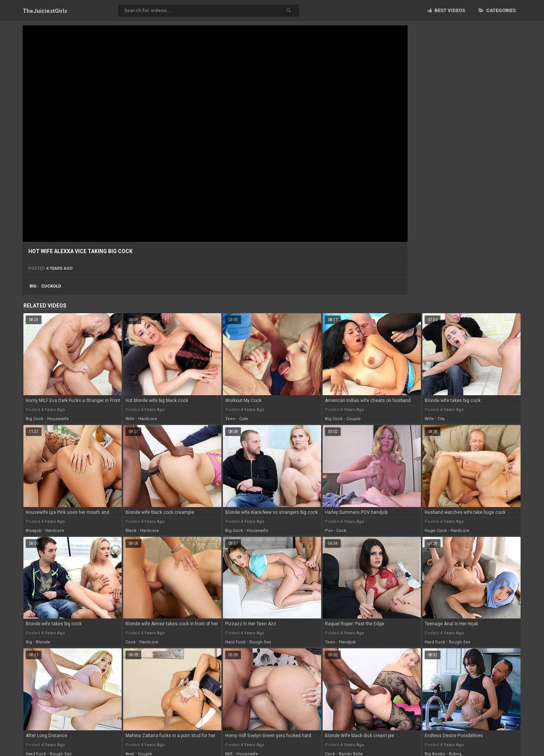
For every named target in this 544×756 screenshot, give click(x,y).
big (33, 286)
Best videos (446, 10)
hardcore (148, 419)
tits (441, 419)
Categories (497, 10)
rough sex (260, 642)
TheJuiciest (45, 11)
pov (329, 531)
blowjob (34, 531)
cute (244, 419)
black (131, 531)
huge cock (436, 531)
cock (341, 531)
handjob (347, 642)
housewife (58, 419)
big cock (35, 419)
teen (230, 419)
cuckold (51, 286)
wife (130, 419)
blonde (43, 642)
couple (354, 419)
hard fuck (235, 642)
